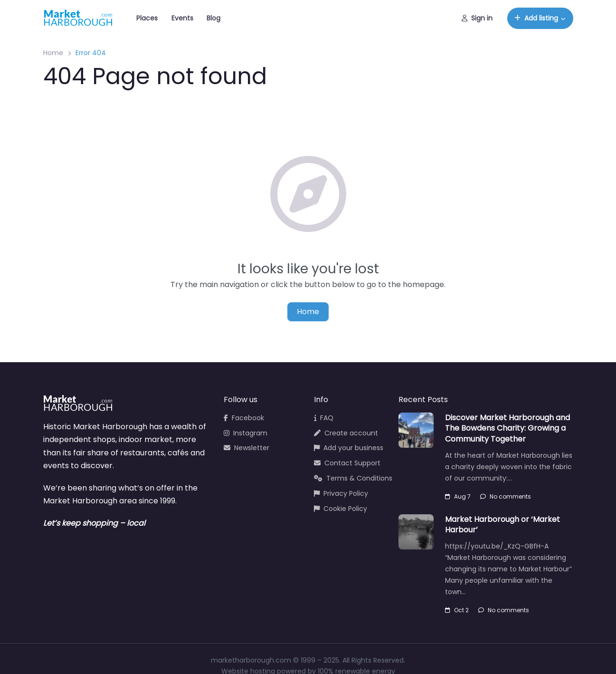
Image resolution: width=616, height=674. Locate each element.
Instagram (246, 433)
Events (182, 18)
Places (147, 18)
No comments (506, 496)
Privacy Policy (341, 493)
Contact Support (347, 463)
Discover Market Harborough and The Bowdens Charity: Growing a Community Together (507, 428)
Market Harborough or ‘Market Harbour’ (502, 525)
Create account (346, 433)
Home (53, 53)
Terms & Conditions (353, 478)
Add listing (536, 18)
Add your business (349, 448)
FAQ (324, 418)
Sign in (477, 18)
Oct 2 (457, 610)
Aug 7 (458, 496)
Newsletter (246, 448)
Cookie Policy (341, 509)
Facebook (244, 418)
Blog (213, 18)
